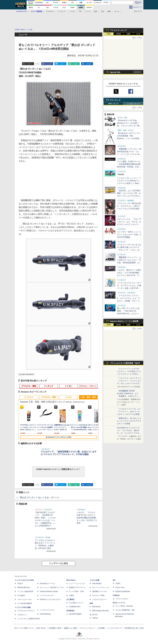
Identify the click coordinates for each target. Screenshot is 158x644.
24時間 (118, 34)
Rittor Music (71, 580)
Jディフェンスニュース (101, 587)
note (75, 64)
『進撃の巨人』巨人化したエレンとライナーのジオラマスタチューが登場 (129, 421)
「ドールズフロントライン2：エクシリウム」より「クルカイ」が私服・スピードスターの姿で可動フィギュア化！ (129, 301)
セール (117, 11)
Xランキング (115, 100)
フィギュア (61, 11)
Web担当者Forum (24, 587)
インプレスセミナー (47, 595)
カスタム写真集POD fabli (125, 610)
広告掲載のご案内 (55, 628)
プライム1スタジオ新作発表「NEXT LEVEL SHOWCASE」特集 (125, 364)
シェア (49, 64)
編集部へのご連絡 (70, 628)
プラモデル (50, 11)
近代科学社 (70, 611)
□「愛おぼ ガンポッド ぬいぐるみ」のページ (38, 497)
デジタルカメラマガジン (26, 611)
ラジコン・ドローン (88, 386)
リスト (37, 64)
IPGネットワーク (119, 603)
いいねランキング (133, 104)
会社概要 (101, 628)
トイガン (72, 11)
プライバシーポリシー (88, 628)
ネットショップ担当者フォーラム (52, 587)
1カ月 (138, 34)
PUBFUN (116, 595)
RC (80, 11)
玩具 (95, 11)
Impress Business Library (49, 591)
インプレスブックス (47, 610)
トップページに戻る (59, 563)
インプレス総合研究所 (25, 591)
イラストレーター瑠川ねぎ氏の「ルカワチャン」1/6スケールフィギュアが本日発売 (129, 206)
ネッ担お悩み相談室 (25, 603)
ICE (114, 580)
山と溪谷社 (70, 599)
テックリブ (94, 615)
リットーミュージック (77, 583)
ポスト (30, 64)
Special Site (115, 72)
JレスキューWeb (98, 595)
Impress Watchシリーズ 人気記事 (124, 321)
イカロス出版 (94, 580)
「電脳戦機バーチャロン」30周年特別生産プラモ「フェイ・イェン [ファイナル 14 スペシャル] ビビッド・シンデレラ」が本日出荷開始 (129, 154)
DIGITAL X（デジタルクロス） (51, 599)
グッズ (88, 11)
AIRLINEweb (97, 583)
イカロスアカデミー (99, 599)
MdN (91, 603)
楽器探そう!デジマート (77, 587)
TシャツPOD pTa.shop (124, 606)
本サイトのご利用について (24, 628)
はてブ (62, 64)
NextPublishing (45, 614)
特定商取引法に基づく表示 (134, 628)
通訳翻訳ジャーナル (99, 591)
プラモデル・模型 (29, 386)
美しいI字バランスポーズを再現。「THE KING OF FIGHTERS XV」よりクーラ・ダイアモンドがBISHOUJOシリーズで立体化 (129, 314)
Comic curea (120, 587)
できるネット (22, 615)
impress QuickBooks (123, 591)
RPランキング (113, 104)
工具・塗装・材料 (88, 397)
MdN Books (96, 607)
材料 (109, 11)
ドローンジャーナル (25, 599)
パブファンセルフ (122, 599)
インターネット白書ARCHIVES (29, 619)
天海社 (118, 583)
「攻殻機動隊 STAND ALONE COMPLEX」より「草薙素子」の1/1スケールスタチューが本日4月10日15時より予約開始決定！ (129, 396)
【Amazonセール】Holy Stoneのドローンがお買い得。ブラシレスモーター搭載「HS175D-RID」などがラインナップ (129, 126)
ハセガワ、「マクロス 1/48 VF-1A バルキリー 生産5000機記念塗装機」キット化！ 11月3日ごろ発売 (87, 518)
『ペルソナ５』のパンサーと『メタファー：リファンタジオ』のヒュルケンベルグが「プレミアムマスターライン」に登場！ (129, 383)
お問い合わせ (41, 628)
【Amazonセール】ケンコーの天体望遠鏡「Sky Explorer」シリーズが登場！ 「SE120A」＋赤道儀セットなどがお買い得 (130, 138)
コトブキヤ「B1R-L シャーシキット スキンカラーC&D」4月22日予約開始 (129, 234)
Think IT (20, 583)
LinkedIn (89, 64)
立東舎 (72, 595)
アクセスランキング (118, 30)
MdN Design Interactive (101, 611)
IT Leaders (21, 595)
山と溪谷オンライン (76, 603)
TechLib (95, 618)
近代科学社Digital (75, 614)
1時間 (108, 34)
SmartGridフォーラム (48, 583)
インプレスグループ (115, 628)
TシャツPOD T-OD (76, 591)
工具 (102, 11)
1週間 (128, 34)
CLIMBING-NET (75, 607)
